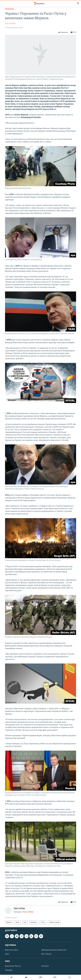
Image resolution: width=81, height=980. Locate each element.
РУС (55, 977)
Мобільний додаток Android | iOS (54, 950)
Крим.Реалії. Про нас (13, 966)
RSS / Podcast (46, 954)
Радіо (7, 954)
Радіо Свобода (10, 24)
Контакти (45, 966)
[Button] (63, 32)
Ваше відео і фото (12, 950)
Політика (9, 9)
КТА (41, 977)
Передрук (9, 970)
